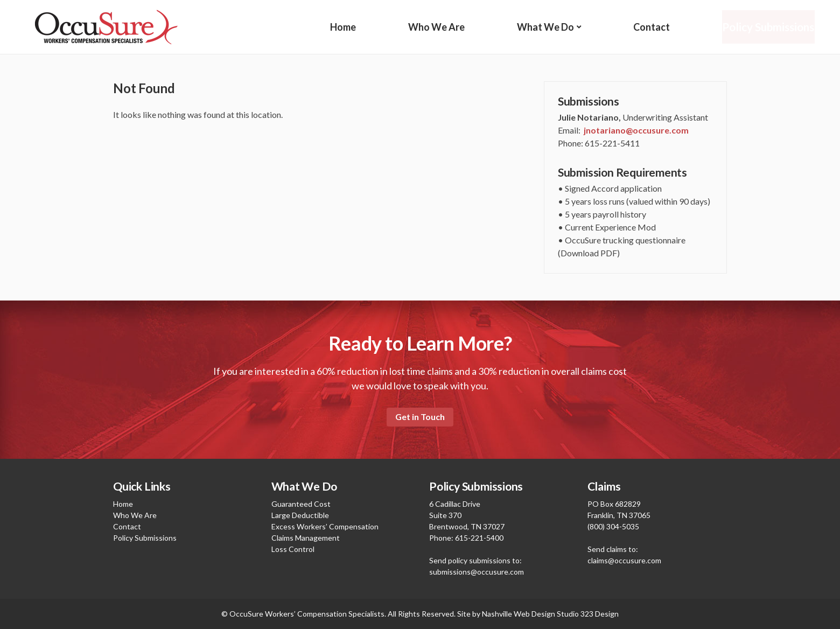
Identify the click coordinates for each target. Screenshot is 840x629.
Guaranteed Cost (301, 504)
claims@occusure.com (624, 560)
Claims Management (306, 538)
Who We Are (436, 27)
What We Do (545, 27)
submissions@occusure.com (477, 572)
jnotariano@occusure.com (636, 130)
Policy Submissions (768, 27)
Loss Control (293, 549)
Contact (651, 27)
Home (343, 27)
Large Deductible (300, 515)
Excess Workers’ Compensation (325, 526)
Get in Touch (420, 417)
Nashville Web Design (519, 614)
